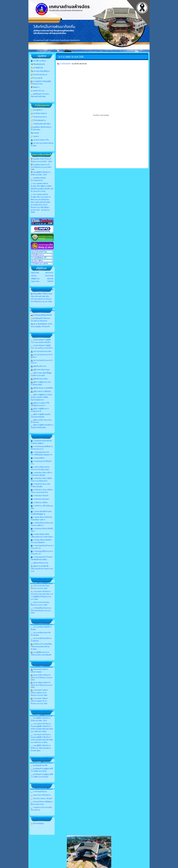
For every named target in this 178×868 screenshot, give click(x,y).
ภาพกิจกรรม (93, 51)
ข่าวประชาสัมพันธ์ (65, 51)
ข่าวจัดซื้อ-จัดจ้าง (80, 51)
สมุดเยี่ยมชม (104, 51)
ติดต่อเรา (123, 51)
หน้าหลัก (54, 51)
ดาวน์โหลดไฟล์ (65, 64)
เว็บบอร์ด (114, 51)
